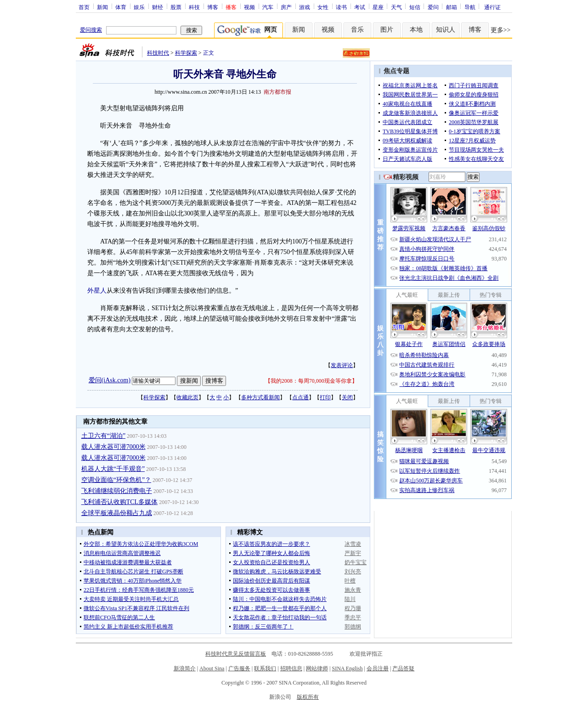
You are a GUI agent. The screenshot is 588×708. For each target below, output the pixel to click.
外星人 (97, 291)
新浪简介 (185, 668)
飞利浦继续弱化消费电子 (117, 491)
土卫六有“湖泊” (103, 436)
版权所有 (308, 697)
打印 (325, 397)
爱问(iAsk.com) (110, 380)
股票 (176, 7)
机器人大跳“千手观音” (113, 469)
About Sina (212, 668)
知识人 (446, 30)
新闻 (102, 7)
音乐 (357, 30)
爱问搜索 (91, 30)
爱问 (433, 7)
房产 (286, 7)
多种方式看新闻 (260, 397)
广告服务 (239, 668)
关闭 (347, 397)
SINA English (347, 668)
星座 (378, 7)
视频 (249, 7)
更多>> (501, 30)
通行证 (492, 7)
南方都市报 (277, 92)
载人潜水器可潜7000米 (113, 447)
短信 (415, 7)
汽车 (268, 7)
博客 (213, 7)
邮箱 (452, 7)
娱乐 (139, 7)
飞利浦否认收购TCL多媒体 (119, 502)
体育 (121, 7)
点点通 (300, 397)
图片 (387, 30)
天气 (396, 7)
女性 (323, 7)
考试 (360, 7)
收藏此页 (187, 397)
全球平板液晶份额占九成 (117, 513)
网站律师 (317, 668)
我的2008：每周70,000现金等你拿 (311, 381)
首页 (84, 7)
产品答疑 (403, 668)
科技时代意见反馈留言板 (236, 654)
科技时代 (158, 53)
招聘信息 (291, 668)
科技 (194, 7)
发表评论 (342, 365)
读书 (341, 7)
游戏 (305, 7)
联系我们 (265, 668)
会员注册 (378, 668)
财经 (158, 7)
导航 (470, 7)
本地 (416, 30)
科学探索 (186, 53)
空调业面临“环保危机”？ (116, 480)
